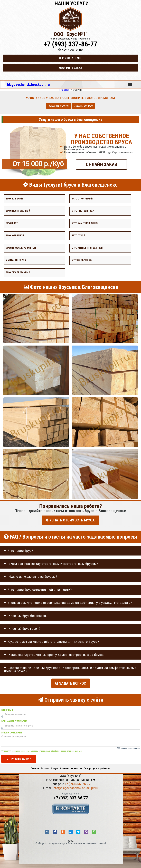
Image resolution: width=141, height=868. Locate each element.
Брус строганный (82, 199)
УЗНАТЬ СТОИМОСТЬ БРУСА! (70, 520)
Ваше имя (7, 710)
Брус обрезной (15, 236)
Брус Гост (12, 223)
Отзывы (65, 768)
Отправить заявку (19, 758)
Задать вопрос (83, 106)
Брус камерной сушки (85, 223)
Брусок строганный (18, 273)
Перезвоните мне (70, 58)
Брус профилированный (21, 248)
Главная (35, 768)
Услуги (55, 768)
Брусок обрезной (82, 260)
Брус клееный (14, 199)
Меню (130, 83)
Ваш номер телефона (14, 721)
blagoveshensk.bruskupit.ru (28, 84)
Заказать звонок (59, 106)
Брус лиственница (83, 211)
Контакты (76, 768)
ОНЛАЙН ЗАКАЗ (101, 164)
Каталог (45, 768)
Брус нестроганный (18, 211)
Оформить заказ (70, 68)
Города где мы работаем (97, 768)
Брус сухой (78, 236)
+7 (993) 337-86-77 (71, 44)
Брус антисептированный (87, 248)
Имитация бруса (16, 260)
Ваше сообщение (12, 732)
